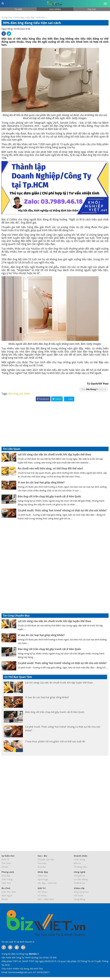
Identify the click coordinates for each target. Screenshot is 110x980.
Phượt (5, 899)
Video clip (79, 888)
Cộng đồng (79, 899)
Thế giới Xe (79, 876)
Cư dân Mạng (81, 879)
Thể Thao (6, 863)
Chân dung (79, 859)
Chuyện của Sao (46, 859)
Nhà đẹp (6, 876)
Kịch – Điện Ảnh (46, 899)
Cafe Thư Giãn (9, 892)
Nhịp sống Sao (81, 892)
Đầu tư (77, 863)
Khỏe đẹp (19, 17)
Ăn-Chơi (6, 888)
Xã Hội (5, 867)
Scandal (42, 867)
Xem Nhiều (55, 9)
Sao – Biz (42, 856)
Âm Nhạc (42, 892)
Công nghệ (80, 872)
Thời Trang (7, 879)
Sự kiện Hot (8, 856)
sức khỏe (25, 394)
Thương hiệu (80, 867)
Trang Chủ (7, 17)
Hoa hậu (42, 863)
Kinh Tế (5, 859)
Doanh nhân (81, 856)
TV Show (42, 895)
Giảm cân (43, 876)
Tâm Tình (6, 883)
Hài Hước (79, 895)
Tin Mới (18, 9)
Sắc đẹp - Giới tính (36, 17)
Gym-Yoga (43, 879)
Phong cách (8, 872)
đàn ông (13, 394)
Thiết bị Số (79, 883)
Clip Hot (92, 9)
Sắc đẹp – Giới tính (47, 883)
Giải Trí (42, 888)
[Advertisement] (55, 425)
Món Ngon (7, 895)
